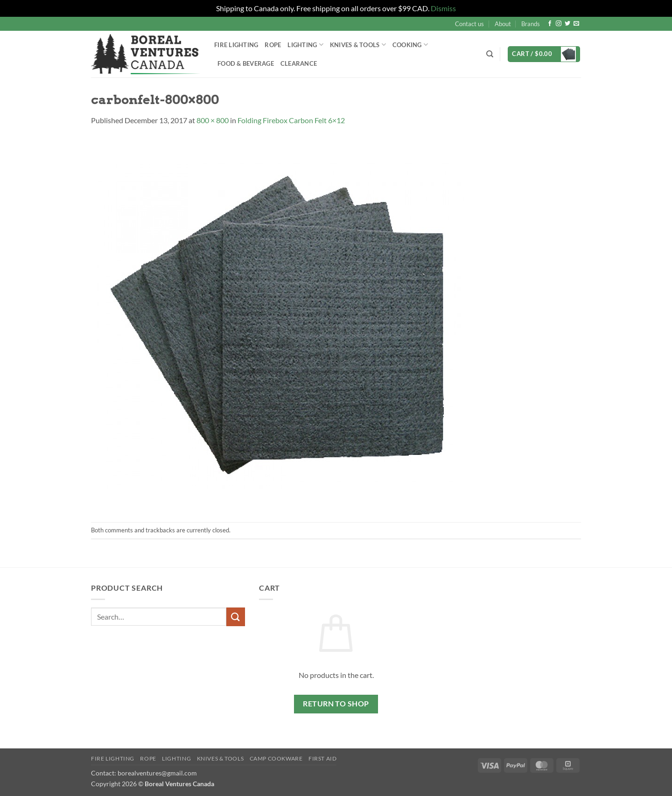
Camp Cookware (276, 758)
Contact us (469, 24)
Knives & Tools (358, 45)
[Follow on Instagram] (559, 24)
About (503, 24)
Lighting (305, 45)
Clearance (299, 63)
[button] (544, 54)
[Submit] (236, 617)
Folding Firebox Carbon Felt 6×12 (291, 120)
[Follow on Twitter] (567, 24)
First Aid (323, 758)
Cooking (410, 45)
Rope (273, 45)
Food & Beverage (246, 63)
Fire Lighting (236, 45)
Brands (531, 24)
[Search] (490, 54)
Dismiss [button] (443, 8)
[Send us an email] (576, 24)
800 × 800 (213, 120)
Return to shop (336, 704)
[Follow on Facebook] (550, 24)
